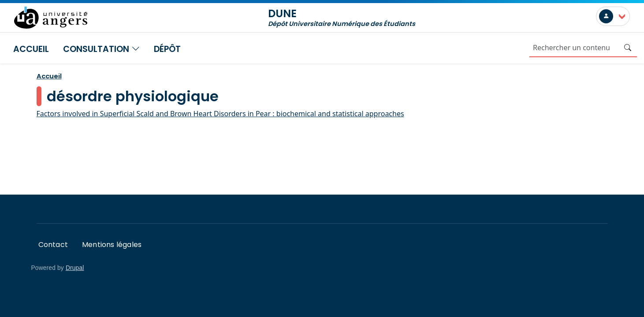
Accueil (31, 49)
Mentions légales (112, 245)
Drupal (75, 268)
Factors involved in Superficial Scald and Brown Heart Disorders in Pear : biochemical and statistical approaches (220, 114)
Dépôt (167, 49)
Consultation (101, 49)
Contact (53, 245)
